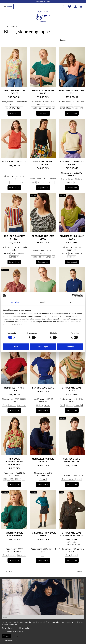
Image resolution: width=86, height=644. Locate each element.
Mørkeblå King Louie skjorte (43, 460)
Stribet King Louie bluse (72, 389)
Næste (80, 571)
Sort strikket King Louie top (43, 163)
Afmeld (16, 636)
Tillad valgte (43, 347)
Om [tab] (71, 302)
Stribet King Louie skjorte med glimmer (72, 534)
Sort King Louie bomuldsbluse (72, 460)
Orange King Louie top (14, 162)
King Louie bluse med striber (14, 237)
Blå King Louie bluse (43, 388)
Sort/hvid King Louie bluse (43, 237)
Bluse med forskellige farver (72, 163)
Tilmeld (6, 636)
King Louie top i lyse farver (14, 92)
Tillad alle (70, 347)
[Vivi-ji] (43, 16)
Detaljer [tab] (43, 302)
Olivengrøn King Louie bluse (72, 237)
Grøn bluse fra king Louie (43, 92)
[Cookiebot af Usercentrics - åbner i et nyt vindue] (74, 296)
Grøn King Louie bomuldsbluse (14, 534)
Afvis (16, 347)
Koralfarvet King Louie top (72, 92)
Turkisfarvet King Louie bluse (43, 534)
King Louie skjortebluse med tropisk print (14, 462)
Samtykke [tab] (15, 302)
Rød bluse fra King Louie (14, 389)
